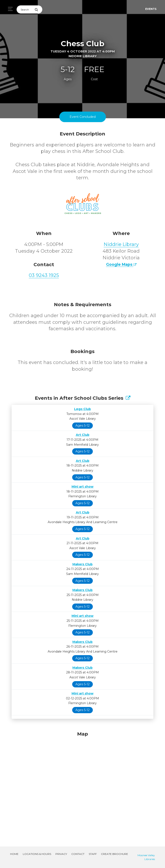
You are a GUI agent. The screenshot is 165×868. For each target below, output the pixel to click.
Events (151, 9)
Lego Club (82, 409)
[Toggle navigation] (9, 9)
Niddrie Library (121, 244)
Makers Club (82, 564)
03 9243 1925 (44, 275)
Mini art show (82, 487)
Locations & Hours (37, 854)
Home (14, 854)
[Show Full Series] (128, 398)
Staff (93, 854)
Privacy (61, 854)
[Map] (82, 784)
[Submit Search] (38, 9)
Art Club (83, 435)
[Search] (26, 9)
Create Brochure (115, 854)
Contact (78, 854)
